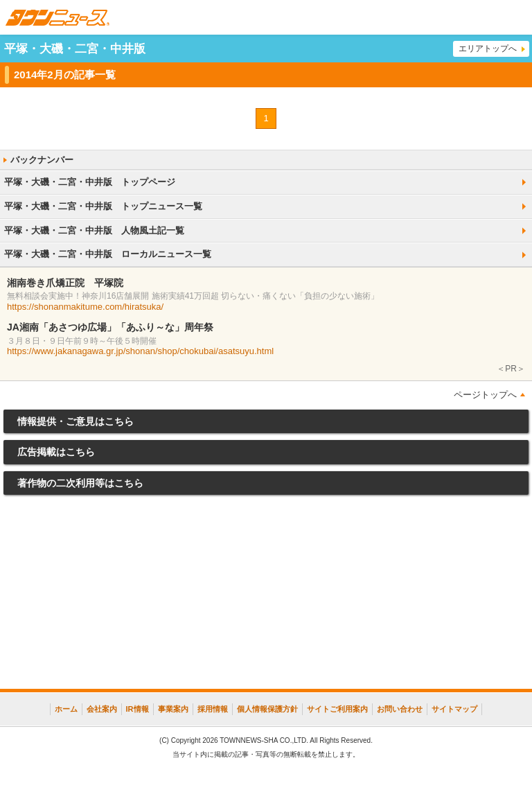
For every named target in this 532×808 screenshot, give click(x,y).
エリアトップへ (488, 49)
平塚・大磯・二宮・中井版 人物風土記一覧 (94, 230)
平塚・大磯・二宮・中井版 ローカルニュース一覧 (108, 254)
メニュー (515, 17)
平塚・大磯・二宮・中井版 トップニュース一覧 (103, 206)
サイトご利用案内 (337, 709)
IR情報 (138, 709)
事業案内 (173, 709)
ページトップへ (485, 395)
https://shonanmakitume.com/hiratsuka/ (85, 307)
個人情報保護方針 (267, 709)
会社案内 (102, 709)
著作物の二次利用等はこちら (80, 483)
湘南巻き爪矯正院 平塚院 (65, 283)
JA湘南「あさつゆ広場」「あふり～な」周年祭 (110, 327)
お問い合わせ (400, 709)
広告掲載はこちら (56, 452)
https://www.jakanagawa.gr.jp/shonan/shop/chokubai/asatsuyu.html (140, 351)
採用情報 (213, 709)
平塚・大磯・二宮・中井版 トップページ (90, 182)
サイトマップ (454, 709)
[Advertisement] (266, 595)
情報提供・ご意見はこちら (76, 421)
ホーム (66, 709)
